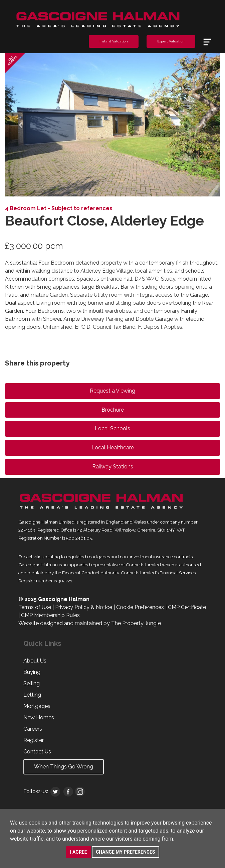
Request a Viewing (112, 391)
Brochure (113, 410)
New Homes (39, 717)
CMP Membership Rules (50, 615)
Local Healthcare (113, 448)
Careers (33, 729)
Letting (32, 695)
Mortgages (37, 706)
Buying (32, 672)
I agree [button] (79, 852)
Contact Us (37, 752)
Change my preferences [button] (125, 852)
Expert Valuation (171, 41)
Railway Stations (113, 467)
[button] (21, 125)
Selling (32, 683)
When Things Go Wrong (64, 767)
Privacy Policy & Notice (84, 607)
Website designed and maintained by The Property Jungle (90, 623)
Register (34, 740)
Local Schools (112, 428)
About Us (35, 661)
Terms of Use (35, 607)
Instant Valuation (114, 41)
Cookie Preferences (140, 607)
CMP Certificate (187, 607)
